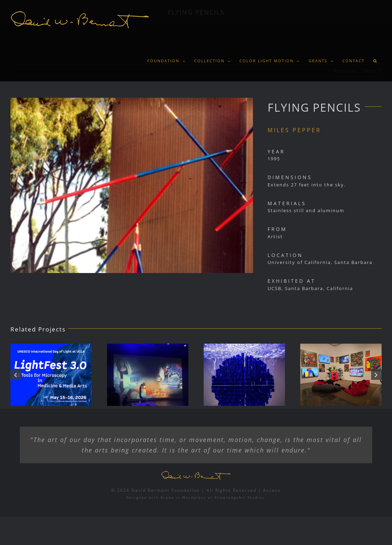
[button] (375, 61)
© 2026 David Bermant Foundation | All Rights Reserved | (187, 490)
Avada (167, 497)
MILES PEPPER (294, 130)
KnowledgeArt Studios (239, 497)
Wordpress (194, 497)
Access (272, 490)
